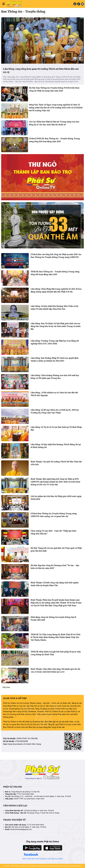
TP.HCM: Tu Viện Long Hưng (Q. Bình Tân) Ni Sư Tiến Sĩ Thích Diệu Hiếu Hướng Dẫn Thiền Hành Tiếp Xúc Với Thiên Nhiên (56, 637)
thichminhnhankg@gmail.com (21, 829)
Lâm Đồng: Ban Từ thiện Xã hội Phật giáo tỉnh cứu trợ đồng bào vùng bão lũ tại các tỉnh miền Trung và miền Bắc (56, 326)
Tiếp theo (6, 687)
